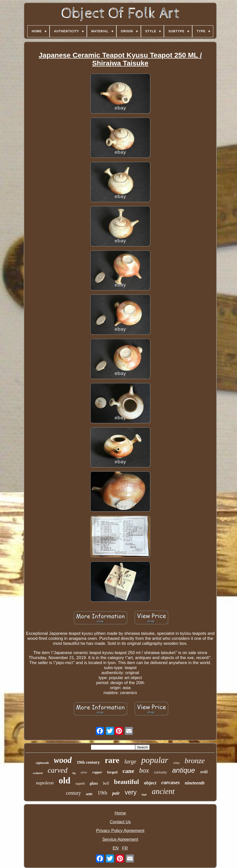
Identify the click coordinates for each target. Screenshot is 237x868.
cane (128, 771)
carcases (171, 782)
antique (184, 770)
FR (125, 848)
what (176, 763)
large (130, 762)
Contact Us (120, 822)
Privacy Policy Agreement (120, 831)
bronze (195, 761)
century (73, 793)
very (131, 792)
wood (63, 760)
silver (84, 772)
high (144, 794)
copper (97, 772)
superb (80, 784)
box (144, 770)
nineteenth (195, 783)
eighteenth (42, 763)
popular (155, 760)
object (150, 783)
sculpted (38, 773)
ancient (163, 791)
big (74, 773)
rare (112, 760)
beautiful (126, 782)
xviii (204, 772)
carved (57, 770)
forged (112, 772)
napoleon (45, 783)
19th (102, 793)
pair (116, 793)
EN (116, 848)
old (65, 781)
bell (106, 783)
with (89, 794)
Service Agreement (120, 839)
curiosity (161, 772)
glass (94, 783)
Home (120, 813)
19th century (88, 762)
